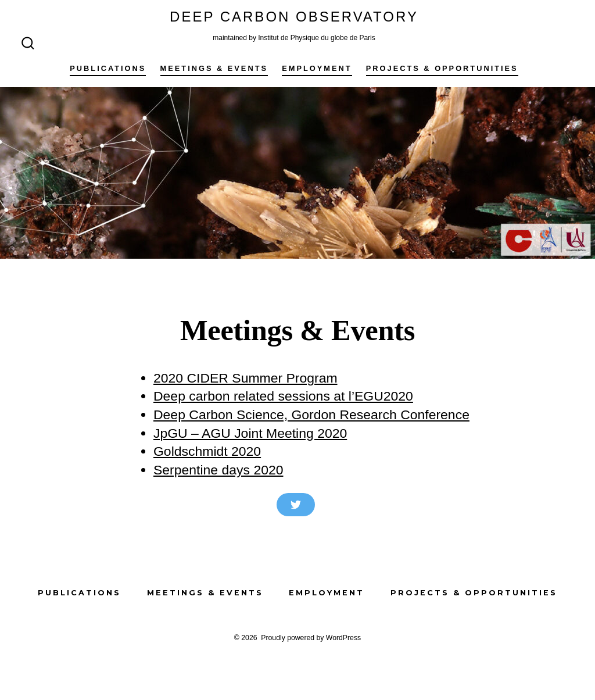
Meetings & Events (214, 68)
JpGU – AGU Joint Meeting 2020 (250, 433)
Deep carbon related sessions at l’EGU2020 (283, 396)
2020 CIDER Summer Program (245, 378)
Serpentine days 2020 (218, 470)
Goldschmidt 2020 (207, 451)
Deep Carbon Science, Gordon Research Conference (311, 415)
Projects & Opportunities (442, 68)
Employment (317, 68)
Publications (108, 68)
